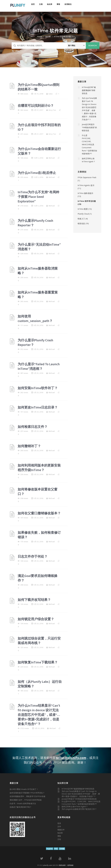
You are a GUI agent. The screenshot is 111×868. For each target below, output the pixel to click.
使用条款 (70, 865)
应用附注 (68, 4)
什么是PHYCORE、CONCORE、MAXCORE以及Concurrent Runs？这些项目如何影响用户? (89, 144)
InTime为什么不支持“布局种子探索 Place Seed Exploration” (38, 197)
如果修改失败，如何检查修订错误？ (39, 535)
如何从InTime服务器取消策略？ (38, 271)
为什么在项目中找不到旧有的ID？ (39, 127)
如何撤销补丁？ (29, 446)
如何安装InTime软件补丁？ (38, 388)
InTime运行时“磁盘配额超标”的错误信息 (89, 90)
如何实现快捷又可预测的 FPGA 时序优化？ (27, 793)
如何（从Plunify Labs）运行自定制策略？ (40, 684)
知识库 (50, 4)
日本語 (62, 849)
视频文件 (61, 830)
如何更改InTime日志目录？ (38, 407)
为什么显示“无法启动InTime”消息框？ (39, 247)
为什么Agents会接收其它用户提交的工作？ (79, 809)
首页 (33, 4)
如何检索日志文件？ (33, 427)
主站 (59, 839)
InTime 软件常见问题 (87, 201)
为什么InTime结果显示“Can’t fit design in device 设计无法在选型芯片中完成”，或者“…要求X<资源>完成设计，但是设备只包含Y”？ (39, 715)
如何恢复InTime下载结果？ (38, 662)
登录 (59, 823)
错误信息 (81, 223)
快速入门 (81, 219)
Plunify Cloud (83, 214)
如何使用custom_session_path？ (35, 318)
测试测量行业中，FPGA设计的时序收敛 (26, 800)
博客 (58, 4)
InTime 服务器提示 (85, 193)
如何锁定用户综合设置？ (36, 619)
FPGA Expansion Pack (87, 177)
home (40, 36)
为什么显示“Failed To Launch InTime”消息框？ (39, 366)
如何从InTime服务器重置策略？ (38, 295)
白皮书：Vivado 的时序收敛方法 (23, 803)
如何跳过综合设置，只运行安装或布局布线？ (39, 641)
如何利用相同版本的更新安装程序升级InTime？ (39, 468)
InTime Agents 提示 (86, 185)
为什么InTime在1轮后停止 (37, 173)
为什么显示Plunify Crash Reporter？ (35, 223)
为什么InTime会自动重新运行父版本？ (39, 151)
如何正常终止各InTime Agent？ (75, 806)
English (50, 849)
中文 (56, 849)
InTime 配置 (83, 209)
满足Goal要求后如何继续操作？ (37, 578)
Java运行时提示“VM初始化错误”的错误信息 (89, 127)
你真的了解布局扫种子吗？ (21, 807)
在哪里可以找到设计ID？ (36, 106)
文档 (41, 4)
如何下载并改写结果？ (34, 600)
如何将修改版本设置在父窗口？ (38, 492)
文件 (59, 826)
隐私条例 (62, 865)
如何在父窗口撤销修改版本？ (39, 513)
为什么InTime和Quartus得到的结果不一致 (39, 87)
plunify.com (48, 865)
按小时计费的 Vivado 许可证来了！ (24, 789)
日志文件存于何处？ (33, 556)
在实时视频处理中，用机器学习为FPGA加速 (27, 796)
